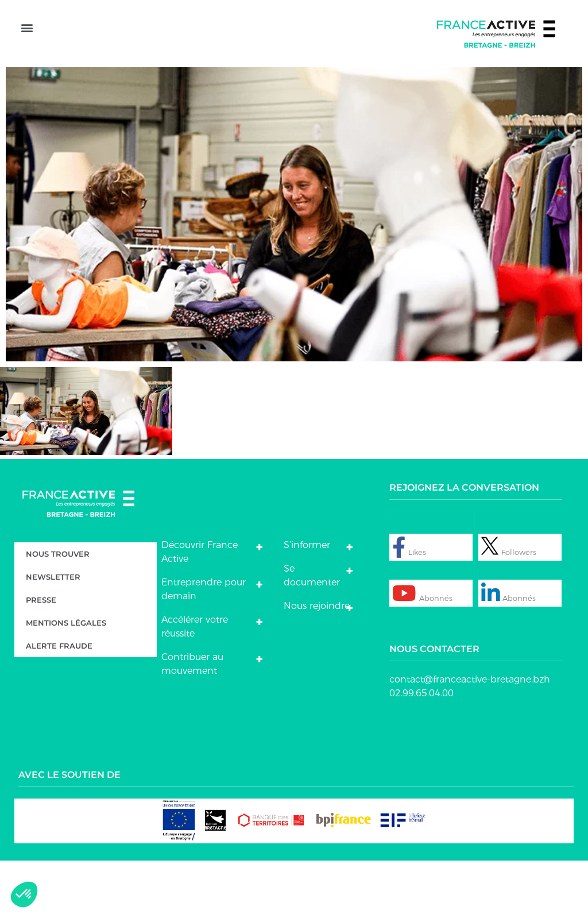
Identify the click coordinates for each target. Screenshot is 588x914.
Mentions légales (66, 676)
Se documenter (312, 629)
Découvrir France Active (200, 605)
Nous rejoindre (317, 659)
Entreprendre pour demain (204, 643)
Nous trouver (58, 607)
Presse (41, 653)
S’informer (307, 598)
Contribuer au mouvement (192, 717)
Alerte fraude (59, 699)
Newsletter (53, 630)
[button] (27, 58)
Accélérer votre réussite (195, 680)
